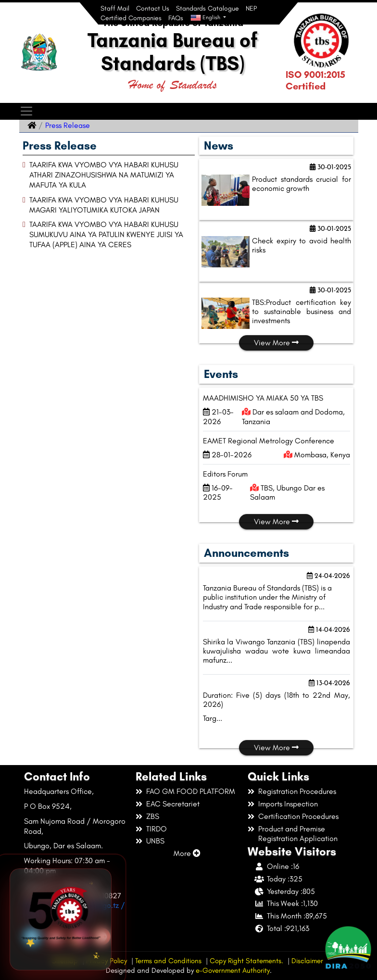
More (187, 853)
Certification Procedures (298, 816)
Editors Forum (225, 474)
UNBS (155, 841)
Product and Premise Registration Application (298, 834)
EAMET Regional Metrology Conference (269, 441)
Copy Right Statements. (246, 961)
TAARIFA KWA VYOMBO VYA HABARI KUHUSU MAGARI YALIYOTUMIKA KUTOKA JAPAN (104, 205)
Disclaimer (307, 961)
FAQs (176, 18)
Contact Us (153, 8)
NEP (251, 8)
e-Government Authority (233, 970)
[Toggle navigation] (26, 111)
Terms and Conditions (168, 961)
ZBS (153, 816)
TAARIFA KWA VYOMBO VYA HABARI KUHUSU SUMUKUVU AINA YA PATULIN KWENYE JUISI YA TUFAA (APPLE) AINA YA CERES (106, 234)
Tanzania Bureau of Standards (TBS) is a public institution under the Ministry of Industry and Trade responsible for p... (267, 597)
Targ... (213, 718)
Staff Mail (115, 8)
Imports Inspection (288, 804)
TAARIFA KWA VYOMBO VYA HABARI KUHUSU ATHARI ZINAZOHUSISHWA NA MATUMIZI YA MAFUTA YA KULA (104, 175)
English (206, 18)
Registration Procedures (297, 791)
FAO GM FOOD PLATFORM (191, 791)
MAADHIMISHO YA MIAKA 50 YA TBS (263, 398)
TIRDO (157, 829)
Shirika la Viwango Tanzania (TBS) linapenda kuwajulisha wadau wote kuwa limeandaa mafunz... (276, 651)
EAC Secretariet (173, 804)
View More (276, 343)
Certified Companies (131, 18)
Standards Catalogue (207, 8)
